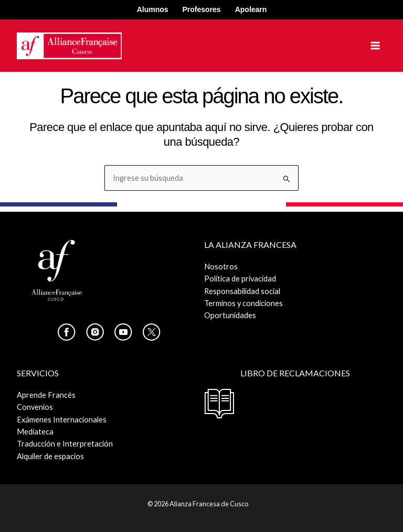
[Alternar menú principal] (375, 46)
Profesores (202, 9)
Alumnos (153, 9)
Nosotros (221, 267)
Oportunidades (230, 315)
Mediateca (35, 432)
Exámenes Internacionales (62, 420)
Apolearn (251, 9)
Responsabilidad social (242, 291)
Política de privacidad (240, 279)
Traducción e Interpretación (65, 444)
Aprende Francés (46, 395)
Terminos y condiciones (243, 303)
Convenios (35, 407)
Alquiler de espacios (50, 456)
